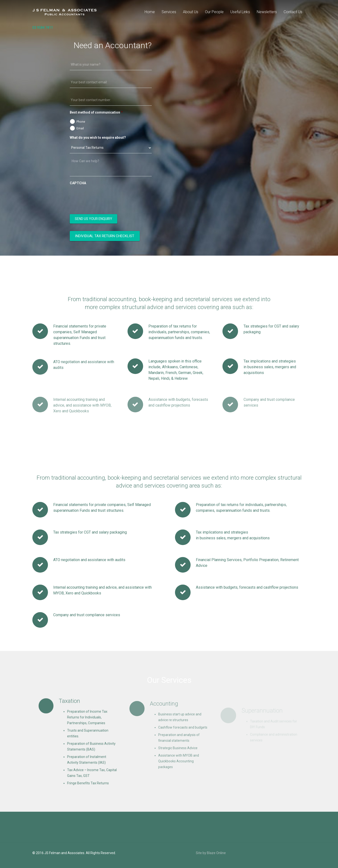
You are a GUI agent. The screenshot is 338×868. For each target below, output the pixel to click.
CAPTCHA (78, 183)
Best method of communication (96, 112)
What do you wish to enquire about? (98, 138)
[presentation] (106, 197)
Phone (81, 122)
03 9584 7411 (43, 28)
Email (80, 128)
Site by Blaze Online (211, 853)
